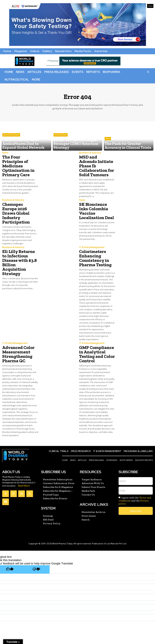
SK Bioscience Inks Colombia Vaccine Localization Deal (96, 201)
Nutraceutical (17, 79)
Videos (35, 51)
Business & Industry (11, 141)
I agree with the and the (135, 480)
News (20, 72)
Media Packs (83, 51)
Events (78, 72)
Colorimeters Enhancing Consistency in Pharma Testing (93, 242)
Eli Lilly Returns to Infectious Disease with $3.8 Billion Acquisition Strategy (19, 244)
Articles (34, 72)
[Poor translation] (36, 549)
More (36, 79)
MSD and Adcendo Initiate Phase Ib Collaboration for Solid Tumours (95, 162)
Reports (93, 72)
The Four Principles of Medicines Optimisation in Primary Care (19, 162)
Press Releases (57, 72)
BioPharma (111, 72)
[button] (148, 72)
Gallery (47, 51)
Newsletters (63, 51)
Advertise (101, 51)
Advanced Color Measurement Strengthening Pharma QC (16, 336)
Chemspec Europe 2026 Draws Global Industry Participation (18, 202)
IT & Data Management (91, 233)
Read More (24, 465)
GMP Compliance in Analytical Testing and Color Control (96, 334)
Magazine (21, 51)
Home (7, 51)
